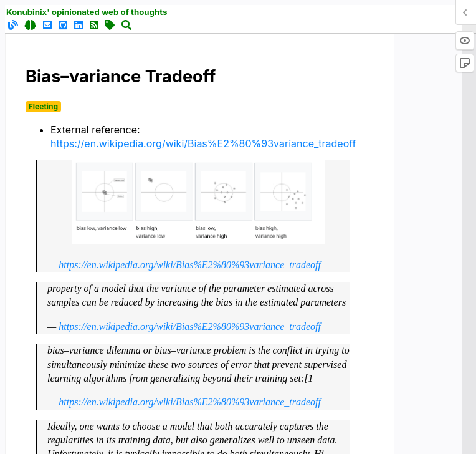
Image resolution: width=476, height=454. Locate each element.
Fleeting (43, 106)
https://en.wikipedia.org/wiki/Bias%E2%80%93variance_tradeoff (203, 143)
